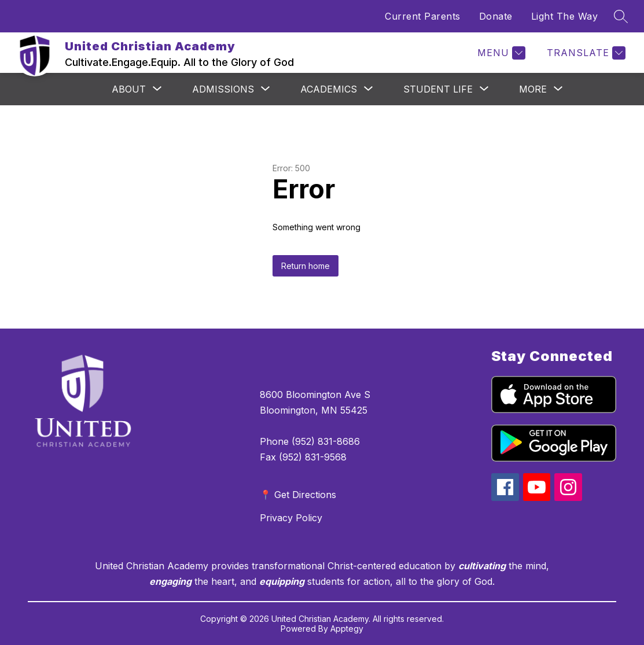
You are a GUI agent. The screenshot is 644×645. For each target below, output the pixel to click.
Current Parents (423, 16)
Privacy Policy (291, 518)
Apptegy (347, 629)
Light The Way (565, 16)
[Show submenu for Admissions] (223, 89)
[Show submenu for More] (533, 89)
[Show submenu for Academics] (329, 89)
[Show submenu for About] (129, 89)
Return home (306, 266)
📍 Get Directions (298, 495)
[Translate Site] (585, 53)
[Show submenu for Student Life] (438, 89)
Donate (496, 16)
